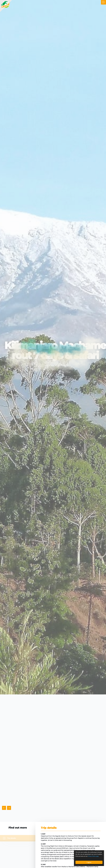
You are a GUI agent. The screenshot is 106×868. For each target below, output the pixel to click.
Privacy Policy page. (93, 856)
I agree (89, 862)
